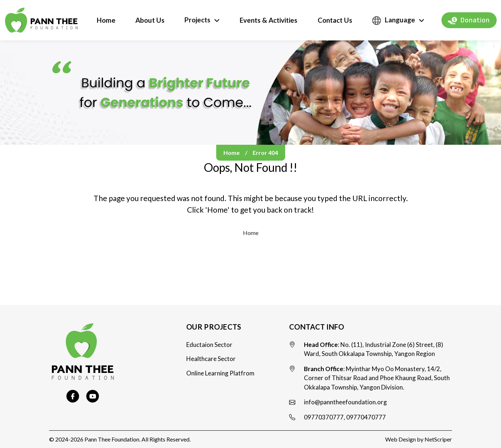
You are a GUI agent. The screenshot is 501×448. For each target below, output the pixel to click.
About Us (150, 20)
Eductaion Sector (209, 345)
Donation (469, 20)
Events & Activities (269, 20)
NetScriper (438, 439)
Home (106, 20)
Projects (197, 20)
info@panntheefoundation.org (345, 402)
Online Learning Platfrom (220, 373)
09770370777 (324, 417)
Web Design (400, 439)
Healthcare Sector (211, 359)
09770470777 (366, 417)
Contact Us (335, 20)
